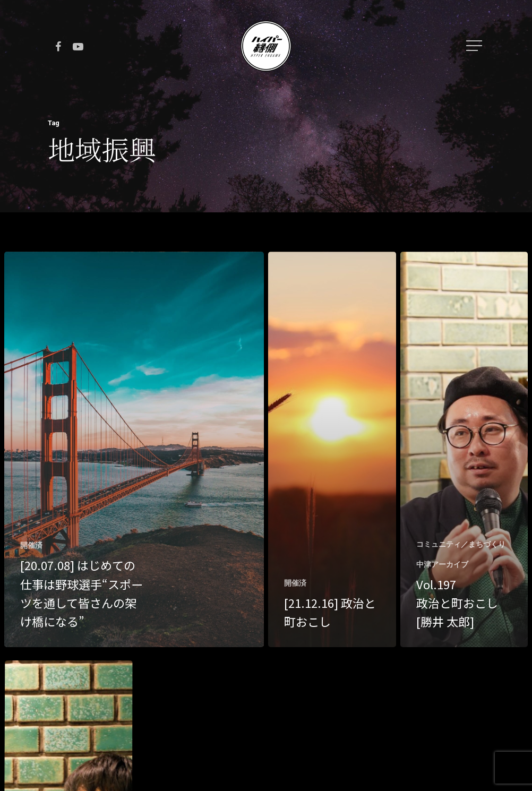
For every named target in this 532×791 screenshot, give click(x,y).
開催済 (31, 545)
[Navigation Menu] (475, 46)
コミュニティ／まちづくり (461, 544)
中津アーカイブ (442, 564)
